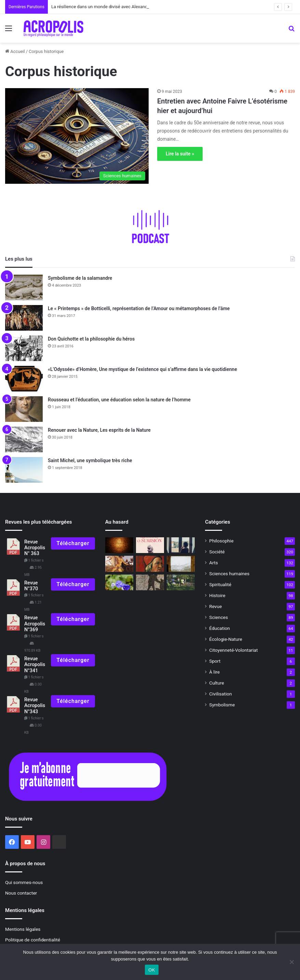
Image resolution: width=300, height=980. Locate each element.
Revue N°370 (31, 586)
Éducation (220, 628)
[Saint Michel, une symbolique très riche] (24, 470)
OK (152, 970)
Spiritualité (220, 584)
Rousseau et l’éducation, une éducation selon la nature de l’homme (119, 400)
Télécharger (73, 543)
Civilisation (220, 694)
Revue (215, 606)
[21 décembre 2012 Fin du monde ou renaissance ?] (119, 545)
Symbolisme (222, 705)
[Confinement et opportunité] (181, 545)
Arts (213, 563)
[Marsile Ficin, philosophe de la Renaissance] (150, 564)
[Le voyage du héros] (119, 564)
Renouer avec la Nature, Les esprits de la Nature (99, 430)
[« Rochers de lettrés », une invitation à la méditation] (181, 564)
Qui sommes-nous (24, 882)
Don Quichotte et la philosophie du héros (91, 339)
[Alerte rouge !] (181, 582)
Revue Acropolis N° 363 (35, 548)
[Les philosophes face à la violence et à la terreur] (150, 582)
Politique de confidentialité (33, 940)
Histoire (217, 595)
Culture (216, 683)
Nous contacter (21, 893)
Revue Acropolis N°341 (35, 665)
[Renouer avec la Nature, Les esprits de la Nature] (24, 439)
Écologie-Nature (226, 639)
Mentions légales (23, 929)
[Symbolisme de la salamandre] (24, 287)
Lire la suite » (180, 154)
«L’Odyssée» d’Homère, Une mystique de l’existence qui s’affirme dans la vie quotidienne (142, 369)
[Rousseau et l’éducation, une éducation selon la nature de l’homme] (24, 409)
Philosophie (221, 541)
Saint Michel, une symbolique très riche (90, 460)
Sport (215, 661)
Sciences (219, 617)
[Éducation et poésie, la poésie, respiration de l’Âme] (119, 582)
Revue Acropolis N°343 (35, 706)
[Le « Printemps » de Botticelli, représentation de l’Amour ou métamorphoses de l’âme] (24, 318)
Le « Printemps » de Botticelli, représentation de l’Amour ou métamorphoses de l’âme (139, 308)
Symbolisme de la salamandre (80, 278)
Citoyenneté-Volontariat (233, 650)
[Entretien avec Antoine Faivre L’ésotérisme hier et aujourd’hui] (77, 136)
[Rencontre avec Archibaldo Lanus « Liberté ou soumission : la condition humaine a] (150, 545)
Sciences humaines (229, 574)
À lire (214, 672)
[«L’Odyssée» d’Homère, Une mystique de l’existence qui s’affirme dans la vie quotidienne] (24, 379)
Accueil (15, 51)
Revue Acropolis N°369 (35, 624)
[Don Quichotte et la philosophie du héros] (24, 348)
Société (217, 552)
